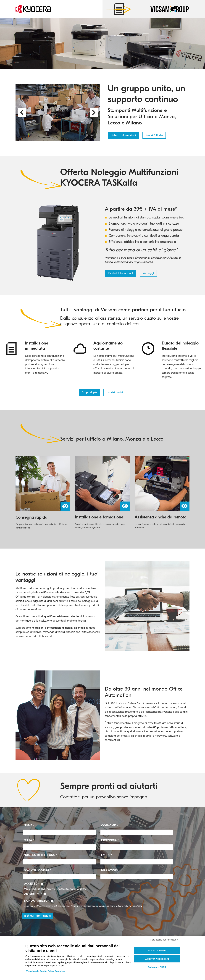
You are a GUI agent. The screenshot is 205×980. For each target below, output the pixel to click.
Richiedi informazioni (123, 135)
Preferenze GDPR (157, 967)
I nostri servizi (115, 393)
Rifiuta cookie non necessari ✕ (164, 940)
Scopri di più (89, 393)
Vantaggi (148, 273)
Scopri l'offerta (154, 135)
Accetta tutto (157, 950)
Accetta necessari (157, 959)
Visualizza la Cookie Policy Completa (45, 971)
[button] (22, 112)
